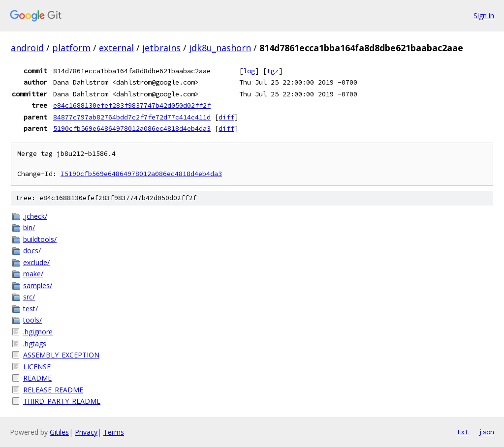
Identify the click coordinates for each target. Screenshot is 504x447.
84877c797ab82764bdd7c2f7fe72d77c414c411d (132, 117)
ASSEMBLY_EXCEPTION (61, 355)
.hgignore (38, 332)
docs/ (32, 251)
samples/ (38, 285)
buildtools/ (40, 239)
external (116, 48)
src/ (29, 297)
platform (71, 48)
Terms (114, 432)
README (37, 378)
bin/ (29, 227)
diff (226, 117)
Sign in (484, 15)
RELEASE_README (53, 390)
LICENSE (37, 367)
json (486, 432)
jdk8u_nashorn (220, 48)
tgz (273, 71)
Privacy (86, 432)
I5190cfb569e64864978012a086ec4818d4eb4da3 (141, 174)
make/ (33, 274)
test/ (31, 309)
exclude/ (36, 262)
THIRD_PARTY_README (62, 401)
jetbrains (161, 48)
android (27, 48)
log (249, 71)
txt (463, 432)
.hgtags (35, 343)
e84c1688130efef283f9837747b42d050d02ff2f (132, 105)
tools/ (32, 320)
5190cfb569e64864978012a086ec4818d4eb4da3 (132, 128)
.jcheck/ (35, 216)
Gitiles (59, 432)
